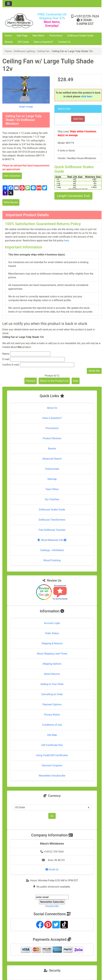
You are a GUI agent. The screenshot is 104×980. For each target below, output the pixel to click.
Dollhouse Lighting (24, 51)
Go (52, 816)
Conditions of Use (52, 725)
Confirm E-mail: (11, 365)
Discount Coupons (52, 765)
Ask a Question (12, 176)
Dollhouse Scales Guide (80, 36)
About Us (52, 408)
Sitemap (52, 479)
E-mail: (6, 359)
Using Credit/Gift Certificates (52, 755)
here (67, 241)
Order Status (52, 633)
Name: (6, 354)
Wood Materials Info (52, 540)
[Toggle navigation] (8, 4)
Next (76, 381)
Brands (9, 42)
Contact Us (64, 42)
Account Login (52, 623)
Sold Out (78, 119)
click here (86, 96)
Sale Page (22, 36)
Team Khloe (52, 489)
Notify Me (94, 371)
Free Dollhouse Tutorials (52, 530)
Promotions (56, 36)
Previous (31, 381)
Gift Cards (23, 42)
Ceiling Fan (43, 51)
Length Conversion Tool (73, 196)
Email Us (52, 869)
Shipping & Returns (52, 643)
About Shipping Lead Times (52, 654)
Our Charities (52, 499)
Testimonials (52, 469)
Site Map (52, 735)
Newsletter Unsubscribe (52, 776)
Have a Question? (43, 42)
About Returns (52, 674)
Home (8, 36)
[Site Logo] (19, 21)
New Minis (39, 36)
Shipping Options (52, 664)
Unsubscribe (52, 906)
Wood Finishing (52, 560)
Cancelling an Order (52, 694)
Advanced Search (52, 459)
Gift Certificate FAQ (52, 745)
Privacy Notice (52, 715)
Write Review (11, 202)
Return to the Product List (54, 381)
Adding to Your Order (52, 684)
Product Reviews (52, 438)
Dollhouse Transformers (52, 520)
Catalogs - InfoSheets (52, 550)
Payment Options (52, 704)
